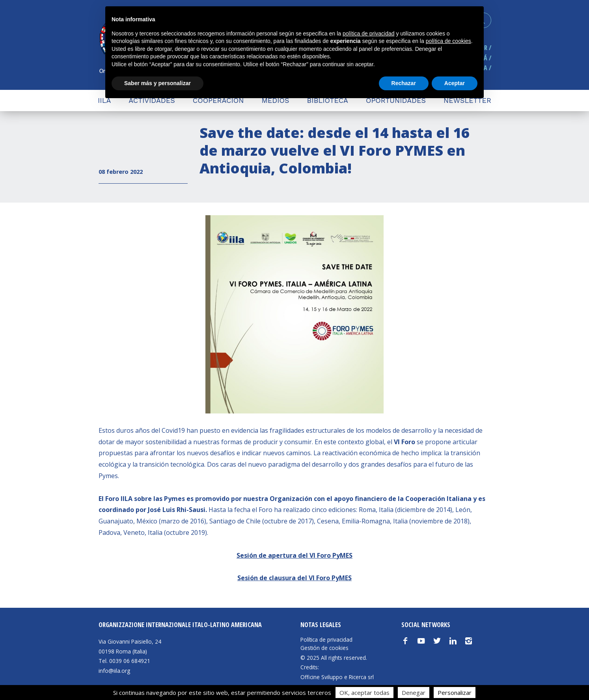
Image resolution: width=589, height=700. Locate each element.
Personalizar (455, 693)
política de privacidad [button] (369, 34)
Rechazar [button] (404, 83)
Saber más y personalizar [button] (158, 83)
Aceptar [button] (455, 83)
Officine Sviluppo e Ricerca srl (337, 677)
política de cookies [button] (448, 41)
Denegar (414, 693)
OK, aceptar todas (364, 693)
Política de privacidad (326, 640)
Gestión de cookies (324, 648)
